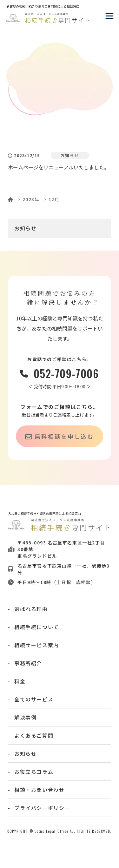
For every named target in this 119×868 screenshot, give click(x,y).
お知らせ (25, 228)
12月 (54, 199)
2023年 (31, 199)
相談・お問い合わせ (39, 790)
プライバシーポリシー (42, 808)
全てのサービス (34, 699)
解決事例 (25, 717)
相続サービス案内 (37, 645)
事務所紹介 (28, 663)
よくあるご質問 (34, 735)
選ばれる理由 (31, 609)
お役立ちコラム (34, 772)
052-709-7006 (66, 374)
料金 (20, 681)
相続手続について (37, 627)
